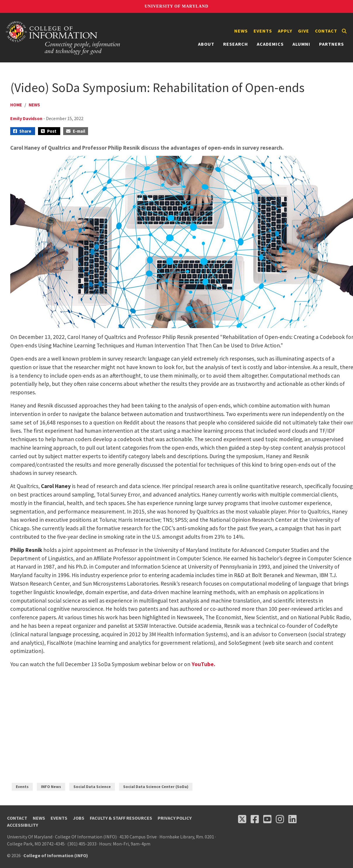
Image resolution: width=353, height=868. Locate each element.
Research (236, 44)
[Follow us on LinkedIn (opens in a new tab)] (292, 819)
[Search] (344, 31)
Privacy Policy (175, 818)
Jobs (79, 818)
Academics (270, 44)
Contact (326, 31)
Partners (332, 44)
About (206, 44)
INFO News (51, 787)
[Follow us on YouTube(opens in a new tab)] (267, 819)
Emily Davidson (26, 118)
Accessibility (23, 825)
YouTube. (203, 664)
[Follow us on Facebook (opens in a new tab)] (255, 819)
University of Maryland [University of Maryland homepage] (176, 6)
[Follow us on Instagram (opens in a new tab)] (280, 819)
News (241, 31)
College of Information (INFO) (56, 855)
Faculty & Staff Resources (121, 818)
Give (304, 31)
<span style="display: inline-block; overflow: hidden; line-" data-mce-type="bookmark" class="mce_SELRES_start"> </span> (92, 719)
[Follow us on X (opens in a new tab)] (242, 819)
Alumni (301, 44)
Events (263, 31)
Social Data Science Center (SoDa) (156, 787)
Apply (285, 31)
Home (16, 105)
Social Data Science (92, 787)
